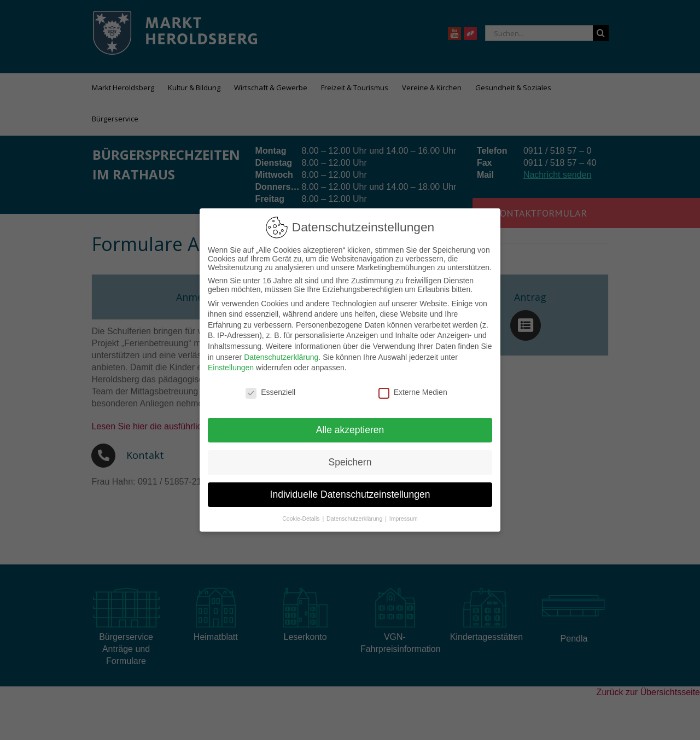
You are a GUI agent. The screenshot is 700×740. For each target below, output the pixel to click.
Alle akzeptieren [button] (350, 430)
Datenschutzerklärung (281, 357)
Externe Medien (413, 392)
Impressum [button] (404, 518)
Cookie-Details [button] (302, 518)
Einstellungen (231, 368)
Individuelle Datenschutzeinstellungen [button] (350, 494)
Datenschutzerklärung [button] (355, 518)
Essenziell (270, 392)
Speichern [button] (350, 462)
